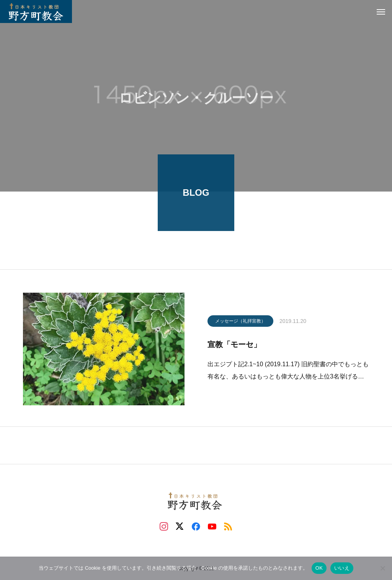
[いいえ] (382, 568)
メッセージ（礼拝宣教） (240, 323)
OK (319, 568)
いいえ (342, 568)
